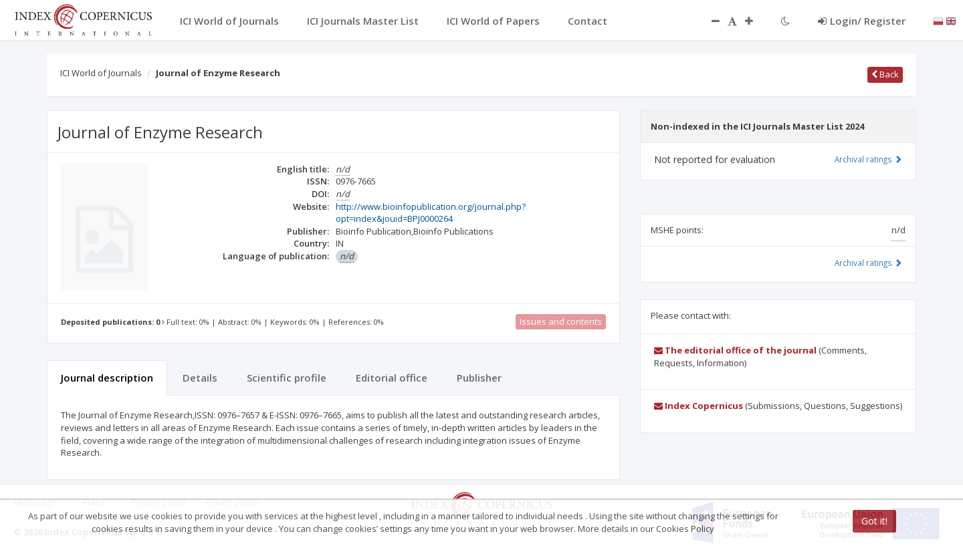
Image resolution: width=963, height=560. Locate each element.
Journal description (107, 378)
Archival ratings (868, 159)
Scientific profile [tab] (287, 378)
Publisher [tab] (479, 378)
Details (200, 378)
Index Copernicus (699, 406)
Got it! (874, 521)
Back (885, 74)
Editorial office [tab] (392, 378)
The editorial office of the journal (735, 350)
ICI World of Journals (101, 73)
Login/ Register (862, 21)
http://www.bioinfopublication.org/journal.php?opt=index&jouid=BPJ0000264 (431, 213)
